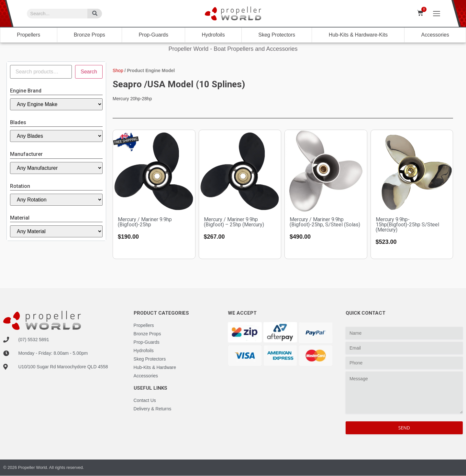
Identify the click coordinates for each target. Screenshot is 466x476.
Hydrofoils (213, 35)
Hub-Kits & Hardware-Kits (358, 35)
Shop (118, 70)
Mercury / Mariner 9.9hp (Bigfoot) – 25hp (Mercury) (234, 222)
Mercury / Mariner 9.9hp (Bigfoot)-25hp (145, 222)
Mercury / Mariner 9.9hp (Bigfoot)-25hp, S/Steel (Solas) (325, 222)
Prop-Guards (153, 35)
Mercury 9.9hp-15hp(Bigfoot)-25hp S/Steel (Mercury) (407, 225)
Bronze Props (89, 35)
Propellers (28, 35)
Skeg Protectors (277, 35)
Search (89, 72)
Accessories (435, 35)
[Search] (95, 14)
